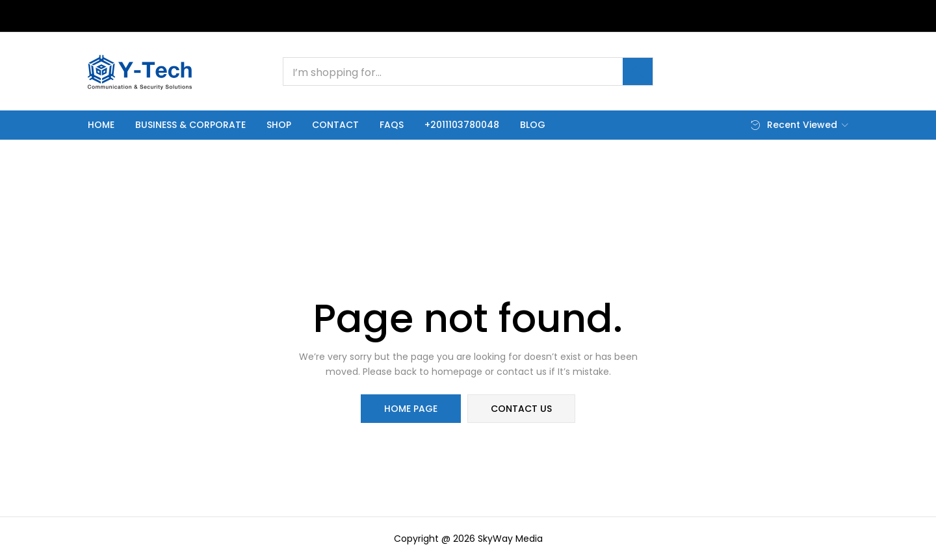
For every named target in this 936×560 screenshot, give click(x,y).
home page (411, 409)
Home (101, 125)
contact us (521, 409)
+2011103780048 (462, 125)
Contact (335, 125)
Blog (533, 125)
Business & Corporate (190, 125)
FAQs (392, 125)
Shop (279, 125)
